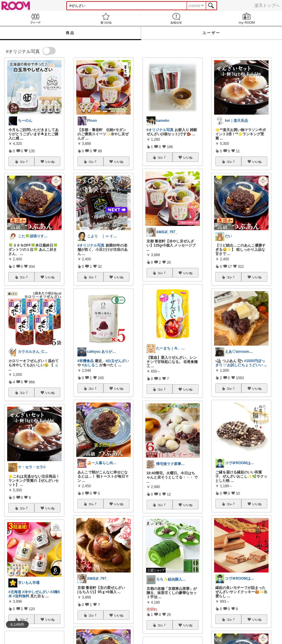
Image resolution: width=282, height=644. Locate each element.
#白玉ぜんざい (117, 361)
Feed (35, 18)
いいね (50, 162)
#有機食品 (86, 361)
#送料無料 (21, 596)
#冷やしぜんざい (36, 592)
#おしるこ (90, 365)
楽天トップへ (267, 5)
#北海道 (15, 592)
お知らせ (176, 18)
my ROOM (247, 18)
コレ (24, 162)
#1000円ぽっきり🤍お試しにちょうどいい (240, 363)
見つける (106, 18)
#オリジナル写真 (91, 245)
